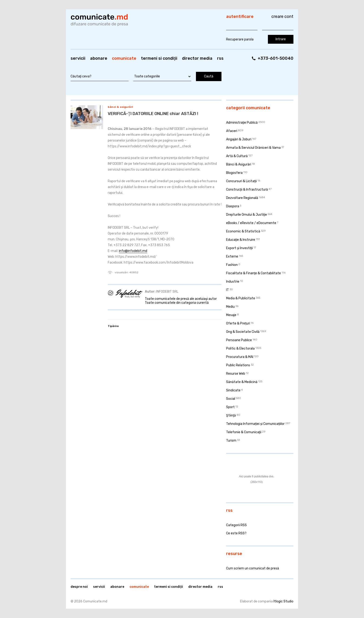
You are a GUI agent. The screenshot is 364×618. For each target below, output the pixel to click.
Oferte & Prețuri (238, 323)
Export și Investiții (239, 248)
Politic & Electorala (240, 349)
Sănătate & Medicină (242, 382)
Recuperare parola (240, 39)
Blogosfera (234, 173)
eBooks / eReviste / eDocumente (251, 223)
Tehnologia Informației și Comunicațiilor (255, 424)
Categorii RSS (236, 525)
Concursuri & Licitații (241, 181)
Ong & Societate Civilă (243, 332)
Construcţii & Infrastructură (247, 190)
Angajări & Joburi (239, 139)
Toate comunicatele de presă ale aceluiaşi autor (181, 299)
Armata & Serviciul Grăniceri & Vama (253, 148)
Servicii (78, 58)
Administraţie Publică (242, 123)
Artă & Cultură (237, 156)
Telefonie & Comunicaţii (244, 432)
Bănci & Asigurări (120, 107)
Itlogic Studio (283, 601)
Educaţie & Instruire (241, 240)
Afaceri (232, 131)
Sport (230, 407)
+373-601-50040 (276, 58)
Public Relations (238, 365)
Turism (231, 441)
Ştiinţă (231, 415)
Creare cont (282, 17)
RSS (220, 58)
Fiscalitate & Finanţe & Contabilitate (253, 273)
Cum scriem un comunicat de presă (253, 568)
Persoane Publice (239, 340)
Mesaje (231, 315)
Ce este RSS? (236, 533)
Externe (232, 256)
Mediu (230, 307)
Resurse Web (236, 374)
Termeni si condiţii (159, 58)
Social (231, 399)
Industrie (233, 282)
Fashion (232, 265)
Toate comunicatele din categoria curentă (177, 303)
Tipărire (113, 326)
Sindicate (233, 390)
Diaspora (233, 206)
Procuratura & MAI (240, 357)
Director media (197, 58)
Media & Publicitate (241, 298)
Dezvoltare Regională (242, 198)
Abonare (99, 58)
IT (227, 290)
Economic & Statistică (243, 231)
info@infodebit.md (133, 251)
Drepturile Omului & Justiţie (247, 215)
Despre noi (79, 587)
